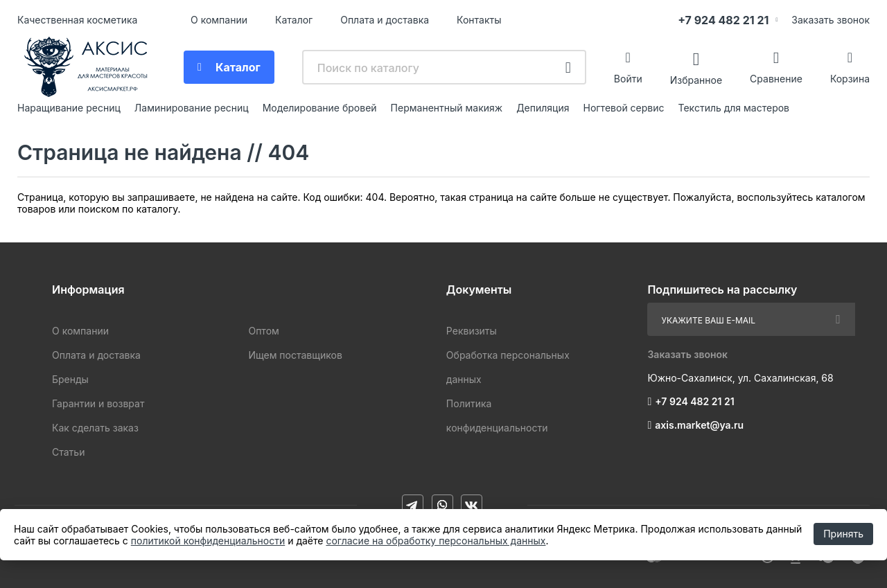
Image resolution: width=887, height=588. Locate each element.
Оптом (263, 331)
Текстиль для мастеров (734, 108)
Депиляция (543, 108)
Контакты (479, 20)
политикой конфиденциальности (208, 541)
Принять (843, 534)
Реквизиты (472, 331)
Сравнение (776, 79)
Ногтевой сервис (624, 108)
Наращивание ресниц (69, 108)
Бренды (70, 379)
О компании (219, 20)
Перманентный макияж (447, 108)
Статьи (68, 452)
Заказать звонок (831, 20)
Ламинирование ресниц (192, 108)
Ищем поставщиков (295, 355)
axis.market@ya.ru (699, 425)
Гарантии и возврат (98, 403)
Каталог (294, 20)
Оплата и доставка (385, 20)
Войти (628, 79)
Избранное (696, 79)
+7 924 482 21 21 (723, 20)
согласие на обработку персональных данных (436, 541)
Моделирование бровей (320, 108)
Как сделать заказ (95, 428)
